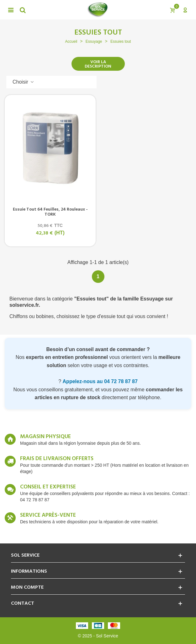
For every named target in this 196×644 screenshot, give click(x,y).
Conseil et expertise (48, 487)
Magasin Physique (45, 437)
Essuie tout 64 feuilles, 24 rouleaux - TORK (50, 212)
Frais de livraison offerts (57, 459)
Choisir (24, 82)
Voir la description (98, 64)
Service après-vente (48, 515)
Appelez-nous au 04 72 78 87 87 (100, 381)
